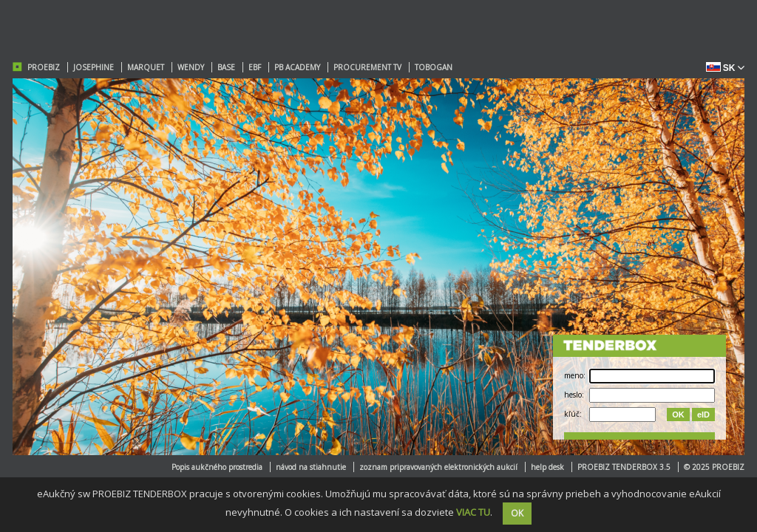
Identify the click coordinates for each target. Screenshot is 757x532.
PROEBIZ (44, 67)
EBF (255, 67)
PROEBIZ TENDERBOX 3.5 (624, 467)
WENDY (191, 67)
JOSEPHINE (94, 67)
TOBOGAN (434, 67)
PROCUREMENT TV (367, 67)
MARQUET (146, 67)
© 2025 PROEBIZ (714, 467)
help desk (547, 467)
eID (703, 415)
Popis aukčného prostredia (217, 467)
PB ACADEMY (297, 67)
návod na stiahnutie (311, 467)
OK (678, 415)
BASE (226, 67)
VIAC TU (473, 512)
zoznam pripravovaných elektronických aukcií (438, 467)
